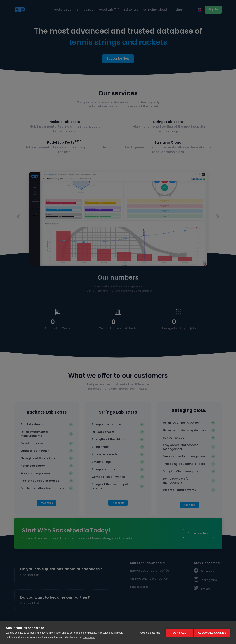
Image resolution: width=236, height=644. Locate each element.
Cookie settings (150, 633)
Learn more (89, 637)
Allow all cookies (212, 633)
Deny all (179, 633)
